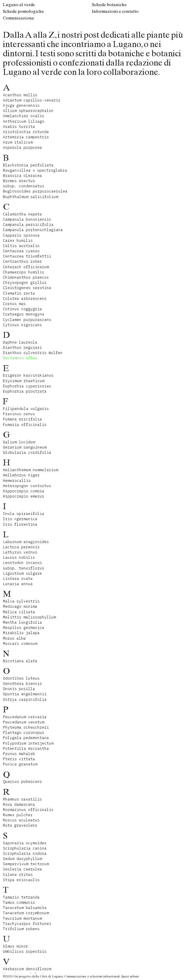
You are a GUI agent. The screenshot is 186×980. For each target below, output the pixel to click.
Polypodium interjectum (28, 743)
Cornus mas (14, 304)
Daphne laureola (20, 342)
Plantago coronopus (24, 733)
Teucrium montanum (22, 918)
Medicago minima (20, 606)
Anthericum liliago (24, 121)
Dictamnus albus (20, 358)
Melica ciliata (19, 612)
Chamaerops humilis (24, 272)
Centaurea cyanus (21, 251)
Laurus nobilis (19, 557)
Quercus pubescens (22, 782)
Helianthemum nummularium (31, 470)
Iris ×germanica (20, 519)
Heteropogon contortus (27, 486)
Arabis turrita (19, 127)
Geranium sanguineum (25, 447)
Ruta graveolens (20, 825)
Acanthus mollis (20, 95)
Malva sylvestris (21, 601)
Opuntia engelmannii (25, 694)
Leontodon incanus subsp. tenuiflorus (24, 565)
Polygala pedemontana (26, 738)
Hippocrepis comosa (24, 491)
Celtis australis (21, 246)
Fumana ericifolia (22, 419)
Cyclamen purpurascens (27, 320)
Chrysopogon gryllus (25, 283)
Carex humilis (18, 241)
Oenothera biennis (22, 684)
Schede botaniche (109, 5)
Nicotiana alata (20, 661)
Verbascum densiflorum (27, 969)
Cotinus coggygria (22, 309)
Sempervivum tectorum (26, 864)
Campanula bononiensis (27, 219)
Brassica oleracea (22, 176)
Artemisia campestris (26, 137)
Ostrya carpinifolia (25, 699)
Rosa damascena (19, 804)
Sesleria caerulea (22, 869)
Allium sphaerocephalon (28, 111)
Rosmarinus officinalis (28, 810)
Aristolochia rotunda (26, 132)
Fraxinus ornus (19, 414)
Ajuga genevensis (21, 105)
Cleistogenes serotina (27, 288)
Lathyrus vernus (20, 552)
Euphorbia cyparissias (27, 386)
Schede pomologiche (23, 11)
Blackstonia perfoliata (28, 165)
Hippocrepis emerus (24, 496)
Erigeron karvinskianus (28, 375)
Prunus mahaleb (19, 754)
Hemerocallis (17, 481)
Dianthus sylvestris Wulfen (33, 353)
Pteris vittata (19, 759)
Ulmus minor (15, 946)
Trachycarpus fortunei (27, 924)
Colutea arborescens (25, 298)
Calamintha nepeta (22, 214)
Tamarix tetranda (21, 897)
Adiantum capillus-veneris (32, 100)
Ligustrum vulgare (22, 573)
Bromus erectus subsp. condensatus (24, 183)
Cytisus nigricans (22, 325)
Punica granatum (20, 764)
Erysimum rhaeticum (24, 381)
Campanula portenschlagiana (33, 230)
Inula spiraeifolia (24, 514)
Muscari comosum (20, 644)
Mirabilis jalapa (21, 633)
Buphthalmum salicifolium (31, 197)
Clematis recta (19, 293)
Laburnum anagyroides (26, 542)
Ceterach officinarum (26, 267)
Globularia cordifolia (27, 452)
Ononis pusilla (19, 689)
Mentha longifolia (22, 622)
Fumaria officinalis (25, 425)
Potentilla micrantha (26, 748)
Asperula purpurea (22, 147)
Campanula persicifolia (28, 225)
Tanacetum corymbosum (26, 913)
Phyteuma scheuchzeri (26, 727)
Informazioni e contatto (115, 11)
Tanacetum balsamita (25, 908)
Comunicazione (19, 18)
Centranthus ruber (22, 261)
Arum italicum (18, 142)
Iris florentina (20, 524)
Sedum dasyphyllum (22, 859)
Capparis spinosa (21, 235)
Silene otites (18, 875)
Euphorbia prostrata (25, 391)
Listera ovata (18, 579)
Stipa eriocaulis (21, 880)
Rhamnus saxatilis (22, 799)
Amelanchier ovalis (24, 116)
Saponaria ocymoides (25, 843)
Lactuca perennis (21, 547)
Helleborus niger (21, 475)
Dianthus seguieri (22, 347)
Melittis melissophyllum (29, 617)
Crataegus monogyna (24, 314)
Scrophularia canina (25, 848)
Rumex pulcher (18, 815)
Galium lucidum (19, 442)
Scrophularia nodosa (25, 853)
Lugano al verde (19, 5)
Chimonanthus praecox (26, 277)
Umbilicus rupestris (25, 951)
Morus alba (14, 638)
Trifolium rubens (21, 929)
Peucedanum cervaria (25, 717)
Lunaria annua (18, 584)
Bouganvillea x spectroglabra (35, 170)
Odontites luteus (21, 678)
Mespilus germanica (24, 628)
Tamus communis (19, 902)
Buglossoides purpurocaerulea (35, 191)
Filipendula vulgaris (26, 409)
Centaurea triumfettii (27, 256)
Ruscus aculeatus (21, 820)
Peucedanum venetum (24, 722)
